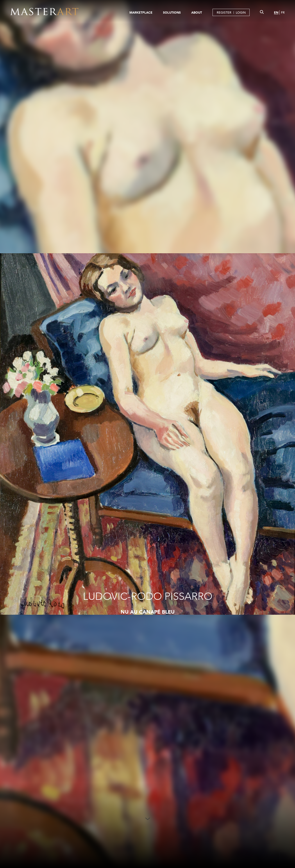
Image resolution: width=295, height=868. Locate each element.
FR (283, 13)
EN (276, 13)
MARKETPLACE (141, 13)
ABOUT (197, 13)
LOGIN (241, 13)
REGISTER (224, 13)
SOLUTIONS (172, 13)
